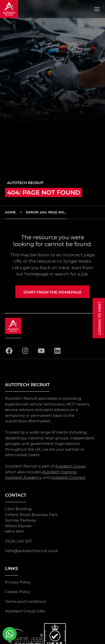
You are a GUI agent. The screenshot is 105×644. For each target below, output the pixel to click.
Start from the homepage (52, 292)
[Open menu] (97, 9)
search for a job (71, 274)
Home (10, 212)
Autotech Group (70, 466)
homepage (36, 274)
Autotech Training (59, 472)
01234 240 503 (18, 541)
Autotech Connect (68, 477)
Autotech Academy (23, 477)
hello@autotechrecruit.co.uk (31, 551)
